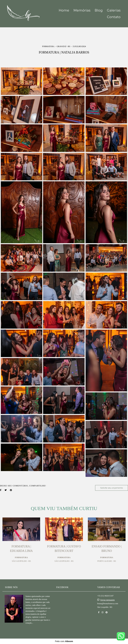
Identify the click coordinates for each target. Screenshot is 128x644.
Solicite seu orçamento (112, 488)
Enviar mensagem (108, 600)
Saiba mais (36, 630)
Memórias (82, 10)
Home (64, 10)
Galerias (114, 10)
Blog (99, 10)
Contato (114, 17)
